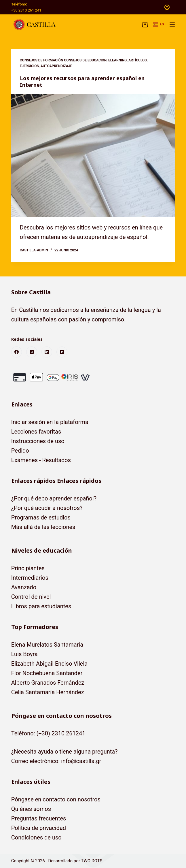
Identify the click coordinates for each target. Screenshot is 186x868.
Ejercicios (29, 66)
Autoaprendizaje (56, 66)
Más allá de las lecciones (43, 527)
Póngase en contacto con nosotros (56, 799)
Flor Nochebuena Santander (47, 673)
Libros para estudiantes (41, 606)
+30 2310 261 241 (26, 10)
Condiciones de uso (36, 837)
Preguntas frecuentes (39, 818)
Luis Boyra (24, 654)
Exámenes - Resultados (41, 460)
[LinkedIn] (47, 352)
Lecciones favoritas (36, 432)
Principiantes (28, 568)
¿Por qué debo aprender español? (54, 498)
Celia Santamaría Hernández (48, 692)
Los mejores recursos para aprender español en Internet (82, 81)
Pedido (20, 451)
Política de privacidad (39, 828)
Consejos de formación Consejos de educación (63, 60)
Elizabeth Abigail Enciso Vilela (49, 664)
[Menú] (172, 25)
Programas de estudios (41, 517)
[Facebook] (17, 352)
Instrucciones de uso (38, 441)
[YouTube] (62, 352)
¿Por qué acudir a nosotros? (47, 508)
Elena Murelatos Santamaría (47, 645)
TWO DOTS (92, 861)
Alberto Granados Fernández (48, 683)
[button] (158, 25)
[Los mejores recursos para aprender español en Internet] (93, 155)
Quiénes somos (31, 809)
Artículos (138, 60)
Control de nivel (31, 597)
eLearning (117, 60)
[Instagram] (32, 352)
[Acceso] (167, 7)
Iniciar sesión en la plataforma (50, 422)
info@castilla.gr (81, 761)
